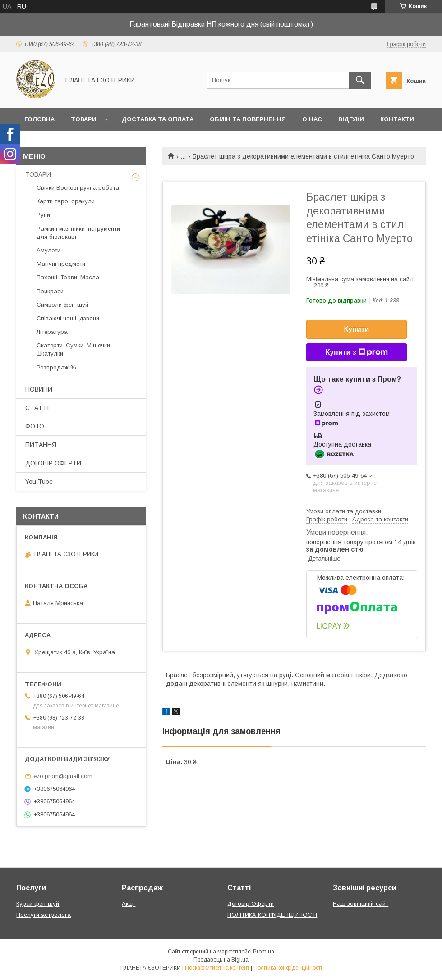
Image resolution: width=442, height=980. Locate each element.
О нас (312, 119)
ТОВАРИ (38, 174)
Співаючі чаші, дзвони (68, 318)
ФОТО (35, 426)
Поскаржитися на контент (217, 968)
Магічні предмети (61, 264)
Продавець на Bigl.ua (221, 960)
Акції (129, 904)
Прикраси (50, 291)
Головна (39, 119)
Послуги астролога (44, 915)
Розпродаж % (56, 367)
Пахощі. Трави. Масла (68, 277)
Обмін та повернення (248, 119)
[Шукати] (360, 80)
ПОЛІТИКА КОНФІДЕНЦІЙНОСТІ (272, 915)
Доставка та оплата (158, 119)
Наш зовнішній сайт (361, 904)
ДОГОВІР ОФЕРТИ (53, 463)
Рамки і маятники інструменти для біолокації (78, 233)
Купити (357, 329)
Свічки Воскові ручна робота (78, 188)
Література (52, 332)
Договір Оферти (251, 904)
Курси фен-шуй (38, 904)
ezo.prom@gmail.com (63, 776)
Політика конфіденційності (288, 968)
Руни (43, 215)
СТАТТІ (37, 408)
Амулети (48, 250)
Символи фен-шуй (62, 305)
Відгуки (351, 119)
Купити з (356, 352)
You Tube (39, 482)
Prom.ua (264, 952)
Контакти (397, 119)
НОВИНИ (39, 389)
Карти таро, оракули (66, 201)
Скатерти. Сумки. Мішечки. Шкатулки (74, 349)
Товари (84, 119)
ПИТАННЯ (41, 445)
